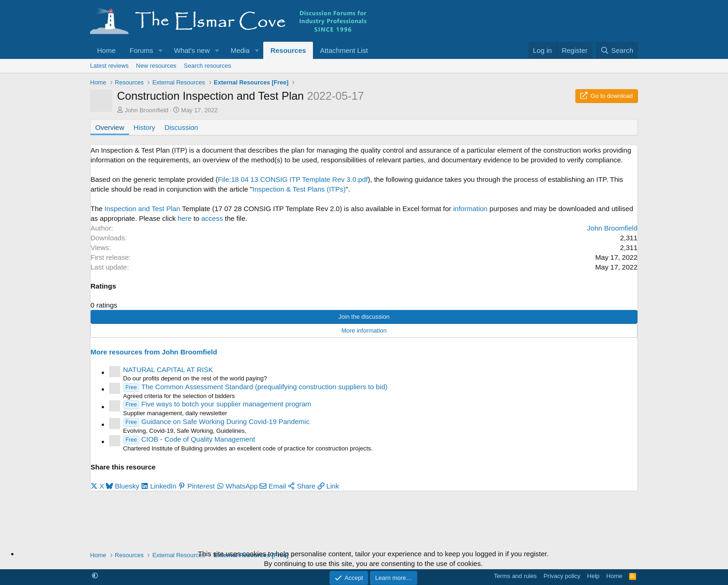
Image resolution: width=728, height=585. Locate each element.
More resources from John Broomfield (154, 352)
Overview (110, 127)
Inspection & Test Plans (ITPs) (299, 189)
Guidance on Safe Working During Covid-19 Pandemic (216, 421)
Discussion (181, 127)
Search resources (208, 66)
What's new (192, 50)
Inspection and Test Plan (142, 209)
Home (106, 50)
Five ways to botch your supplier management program (217, 404)
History (145, 127)
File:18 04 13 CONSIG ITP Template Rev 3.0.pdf (293, 179)
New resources (156, 66)
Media (240, 50)
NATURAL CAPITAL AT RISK (168, 370)
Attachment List (344, 50)
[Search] (617, 50)
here (185, 218)
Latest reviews (109, 66)
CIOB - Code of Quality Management (189, 439)
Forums (141, 50)
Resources (288, 50)
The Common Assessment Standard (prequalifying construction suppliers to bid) (255, 387)
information (470, 209)
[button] (161, 50)
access (212, 218)
